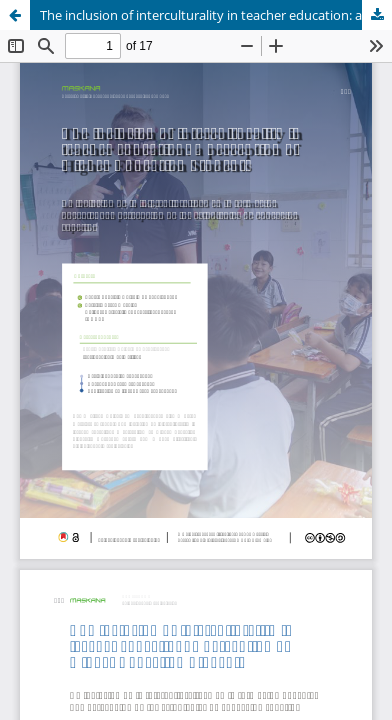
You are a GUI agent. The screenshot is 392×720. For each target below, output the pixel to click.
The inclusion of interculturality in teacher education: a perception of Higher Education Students (216, 15)
